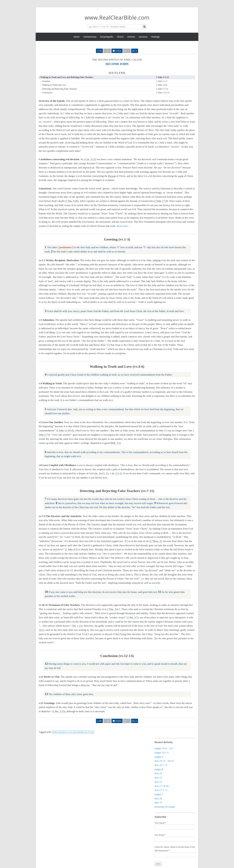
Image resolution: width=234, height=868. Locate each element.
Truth (91, 732)
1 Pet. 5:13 (59, 711)
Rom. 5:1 (55, 332)
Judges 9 (159, 757)
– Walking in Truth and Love (53, 85)
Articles (131, 37)
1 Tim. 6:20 (72, 201)
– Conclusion (46, 93)
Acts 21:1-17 (161, 790)
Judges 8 (159, 769)
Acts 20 (158, 798)
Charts (120, 37)
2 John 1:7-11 (162, 89)
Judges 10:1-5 (162, 752)
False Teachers (59, 732)
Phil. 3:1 (116, 443)
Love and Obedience (77, 732)
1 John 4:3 (71, 549)
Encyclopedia (107, 37)
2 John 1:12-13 (163, 93)
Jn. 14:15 (100, 473)
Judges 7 (159, 794)
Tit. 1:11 (77, 626)
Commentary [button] (90, 37)
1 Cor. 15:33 (90, 159)
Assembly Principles (165, 807)
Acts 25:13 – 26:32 (164, 761)
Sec (108, 51)
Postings (155, 37)
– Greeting (45, 81)
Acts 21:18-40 (162, 786)
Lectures (143, 37)
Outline (118, 51)
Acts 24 (158, 773)
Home (77, 37)
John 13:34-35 (66, 431)
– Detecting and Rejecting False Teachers (59, 89)
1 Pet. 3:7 (133, 617)
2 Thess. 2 (156, 541)
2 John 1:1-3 (162, 81)
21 (107, 473)
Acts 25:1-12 (161, 765)
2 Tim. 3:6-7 (114, 609)
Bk (101, 51)
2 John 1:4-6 (162, 85)
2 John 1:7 (160, 201)
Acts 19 (158, 803)
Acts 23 (158, 777)
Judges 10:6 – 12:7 (164, 748)
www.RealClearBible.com (117, 17)
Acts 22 (158, 782)
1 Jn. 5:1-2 (115, 473)
